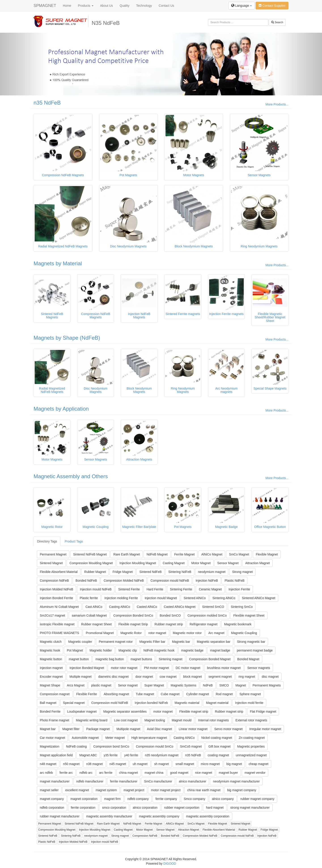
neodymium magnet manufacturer (236, 781)
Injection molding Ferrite (121, 598)
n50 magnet (71, 764)
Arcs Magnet (76, 685)
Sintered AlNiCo (195, 598)
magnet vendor (255, 773)
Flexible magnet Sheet (249, 615)
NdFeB (208, 685)
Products (86, 6)
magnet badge (220, 650)
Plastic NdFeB (234, 581)
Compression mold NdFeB (110, 703)
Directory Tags (47, 541)
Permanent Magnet (53, 554)
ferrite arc (66, 773)
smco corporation (114, 808)
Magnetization (50, 746)
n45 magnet (118, 764)
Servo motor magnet (228, 729)
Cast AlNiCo (94, 607)
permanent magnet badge (255, 650)
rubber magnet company (257, 799)
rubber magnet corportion (182, 808)
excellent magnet (77, 790)
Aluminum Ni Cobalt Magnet (59, 607)
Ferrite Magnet (184, 554)
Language (241, 6)
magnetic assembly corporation (208, 816)
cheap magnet (259, 764)
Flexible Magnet (267, 554)
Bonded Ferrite (50, 712)
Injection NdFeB (207, 581)
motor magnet (163, 712)
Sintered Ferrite (129, 589)
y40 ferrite (131, 755)
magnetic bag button (110, 659)
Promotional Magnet (100, 633)
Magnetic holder (101, 650)
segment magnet (220, 677)
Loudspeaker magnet (82, 712)
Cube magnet (170, 694)
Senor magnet (128, 685)
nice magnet (203, 773)
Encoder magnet (51, 677)
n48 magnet (48, 764)
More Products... (277, 104)
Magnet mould (182, 720)
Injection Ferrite (239, 589)
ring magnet (247, 677)
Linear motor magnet (193, 729)
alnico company (223, 799)
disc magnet (270, 677)
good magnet (179, 773)
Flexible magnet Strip (133, 624)
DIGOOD (170, 864)
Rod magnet (224, 694)
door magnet (144, 677)
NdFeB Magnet (157, 554)
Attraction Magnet (258, 563)
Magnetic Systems (183, 685)
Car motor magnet (52, 738)
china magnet (129, 773)
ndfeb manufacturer (90, 781)
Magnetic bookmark (238, 624)
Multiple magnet (81, 677)
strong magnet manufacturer (250, 808)
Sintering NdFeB (180, 572)
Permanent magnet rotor (116, 642)
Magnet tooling (155, 720)
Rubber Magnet (95, 572)
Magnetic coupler (80, 642)
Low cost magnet (126, 720)
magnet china (154, 773)
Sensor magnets (259, 668)
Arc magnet (216, 633)
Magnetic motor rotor (187, 633)
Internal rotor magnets (213, 720)
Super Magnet (154, 685)
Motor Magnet (201, 563)
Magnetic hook (50, 650)
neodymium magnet (212, 572)
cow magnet (168, 677)
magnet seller (49, 790)
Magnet (241, 685)
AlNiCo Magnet (212, 554)
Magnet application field (56, 755)
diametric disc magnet (113, 677)
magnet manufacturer (55, 781)
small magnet (185, 764)
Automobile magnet (85, 738)
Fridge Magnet (123, 572)
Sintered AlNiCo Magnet (259, 598)
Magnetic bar (181, 642)
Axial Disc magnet (159, 729)
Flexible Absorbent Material (59, 572)
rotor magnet (157, 633)
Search (277, 22)
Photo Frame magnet (55, 720)
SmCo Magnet (239, 554)
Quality (125, 6)
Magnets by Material (58, 263)
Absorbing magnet (116, 694)
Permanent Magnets (267, 685)
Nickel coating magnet (217, 738)
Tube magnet (145, 694)
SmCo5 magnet (191, 746)
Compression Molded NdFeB (124, 581)
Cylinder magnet (198, 694)
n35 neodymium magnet (162, 755)
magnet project (134, 790)
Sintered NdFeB (150, 572)
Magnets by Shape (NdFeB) (67, 338)
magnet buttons (141, 659)
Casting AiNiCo (184, 738)
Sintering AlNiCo (224, 598)
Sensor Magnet (228, 563)
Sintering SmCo (242, 607)
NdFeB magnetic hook (159, 650)
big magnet (234, 764)
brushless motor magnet (224, 668)
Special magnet (74, 703)
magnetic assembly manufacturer (109, 816)
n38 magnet (95, 764)
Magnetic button (51, 659)
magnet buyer (228, 773)
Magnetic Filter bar (152, 642)
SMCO (224, 685)
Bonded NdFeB (86, 581)
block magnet (192, 677)
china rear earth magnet (204, 790)
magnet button (79, 659)
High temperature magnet (149, 738)
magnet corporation (84, 799)
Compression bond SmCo (111, 746)
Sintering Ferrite (181, 589)
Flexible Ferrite (87, 694)
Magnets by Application (61, 409)
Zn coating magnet (252, 738)
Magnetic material (187, 703)
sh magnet (161, 764)
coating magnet (218, 755)
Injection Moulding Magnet (138, 563)
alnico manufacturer (193, 781)
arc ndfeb (46, 773)
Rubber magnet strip (169, 624)
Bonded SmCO (170, 615)
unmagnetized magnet (251, 755)
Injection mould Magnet (161, 598)
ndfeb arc (86, 773)
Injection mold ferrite (249, 703)
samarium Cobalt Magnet (89, 615)
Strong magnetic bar (251, 642)
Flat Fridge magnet (263, 712)
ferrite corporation (83, 808)
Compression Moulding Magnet (91, 563)
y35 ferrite (111, 755)
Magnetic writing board (92, 720)
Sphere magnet (250, 694)
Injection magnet (51, 668)
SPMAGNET (45, 6)
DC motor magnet (188, 668)
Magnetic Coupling (244, 633)
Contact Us (166, 6)
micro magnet (210, 764)
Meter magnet (115, 738)
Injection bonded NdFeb (151, 703)
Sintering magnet (171, 659)
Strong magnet (242, 572)
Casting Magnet (174, 563)
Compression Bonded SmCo (133, 615)
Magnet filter (71, 729)
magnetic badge (192, 650)
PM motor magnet (156, 668)
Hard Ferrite (155, 589)
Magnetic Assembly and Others (71, 476)
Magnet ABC (88, 755)
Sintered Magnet (51, 563)
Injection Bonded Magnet (87, 668)
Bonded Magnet (248, 659)
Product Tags (74, 541)
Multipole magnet (128, 729)
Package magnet (98, 729)
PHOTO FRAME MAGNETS (59, 633)
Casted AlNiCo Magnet (180, 607)
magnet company (52, 799)
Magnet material (217, 703)
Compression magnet (55, 694)
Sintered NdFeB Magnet (90, 554)
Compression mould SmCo (155, 746)
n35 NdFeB (47, 103)
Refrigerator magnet (204, 624)
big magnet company (242, 790)
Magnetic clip (128, 650)
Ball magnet (48, 703)
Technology (144, 6)
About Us (107, 6)
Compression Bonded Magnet (210, 659)
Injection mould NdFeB (96, 589)
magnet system (106, 790)
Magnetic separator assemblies (125, 712)
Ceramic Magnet (210, 589)
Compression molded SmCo (207, 615)
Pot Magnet (75, 650)
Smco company (195, 799)
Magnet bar (48, 729)
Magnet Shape (50, 685)
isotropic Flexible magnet (57, 624)
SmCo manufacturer (158, 781)
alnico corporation (145, 808)
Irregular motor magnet (265, 729)
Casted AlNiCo (147, 607)
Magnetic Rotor (131, 633)
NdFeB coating (76, 746)
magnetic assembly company (159, 816)
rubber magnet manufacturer (60, 816)
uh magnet (140, 764)
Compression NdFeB (54, 581)
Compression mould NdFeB (170, 581)
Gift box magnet (219, 746)
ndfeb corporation (52, 808)
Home (67, 6)
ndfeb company (138, 799)
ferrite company (166, 799)
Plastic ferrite (89, 598)
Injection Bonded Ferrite (56, 598)
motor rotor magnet (124, 668)
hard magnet (215, 808)
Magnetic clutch (51, 642)
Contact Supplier (272, 6)
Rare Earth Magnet (127, 554)
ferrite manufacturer (124, 781)
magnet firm (112, 799)
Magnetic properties (251, 746)
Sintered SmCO (213, 607)
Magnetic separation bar (214, 642)
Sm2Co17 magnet (52, 615)
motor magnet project (166, 790)
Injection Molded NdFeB (56, 589)
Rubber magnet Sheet (96, 624)
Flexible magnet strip (194, 712)
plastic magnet (101, 685)
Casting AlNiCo (120, 607)
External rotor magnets (251, 720)
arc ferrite (106, 773)
